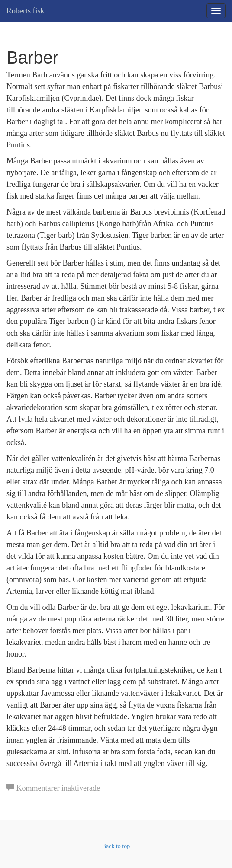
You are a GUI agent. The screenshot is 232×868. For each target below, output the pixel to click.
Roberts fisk (26, 11)
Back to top (116, 846)
